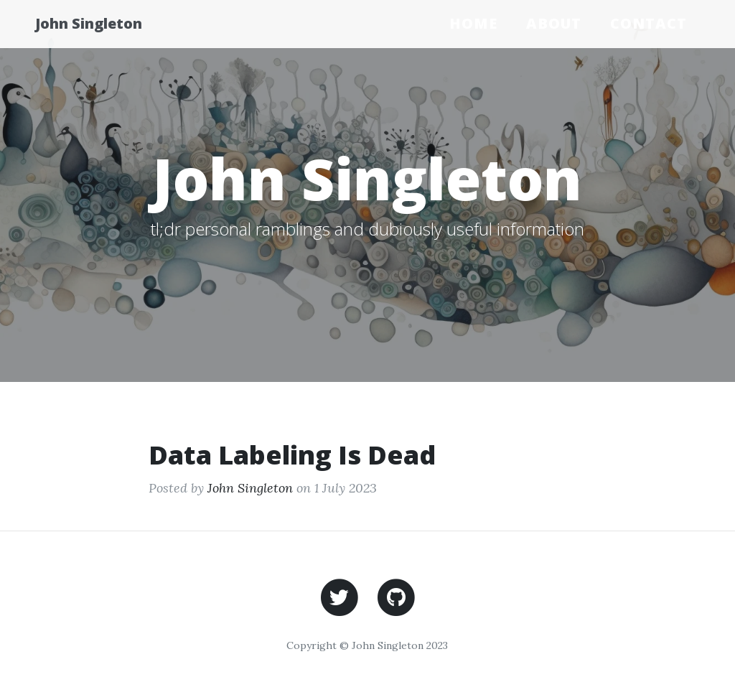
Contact (649, 23)
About (554, 23)
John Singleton (102, 23)
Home (473, 23)
